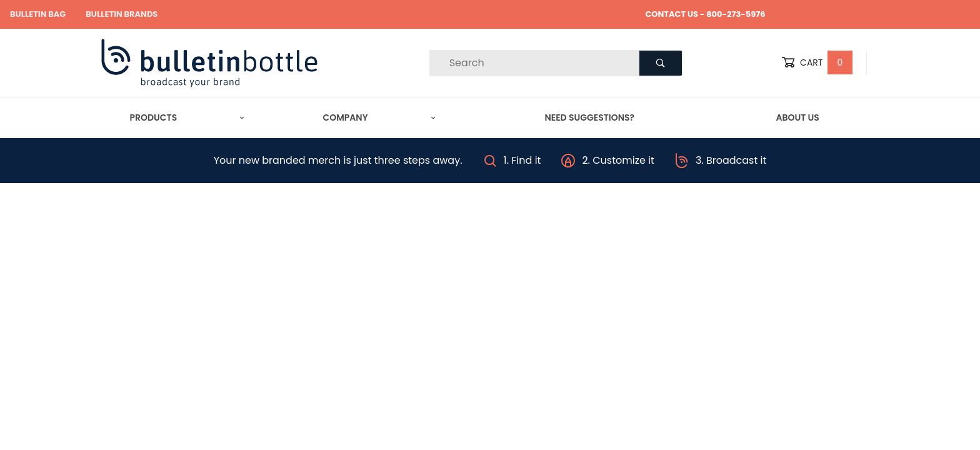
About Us (797, 117)
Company (379, 117)
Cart (817, 63)
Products (187, 117)
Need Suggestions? (589, 117)
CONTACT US (672, 14)
